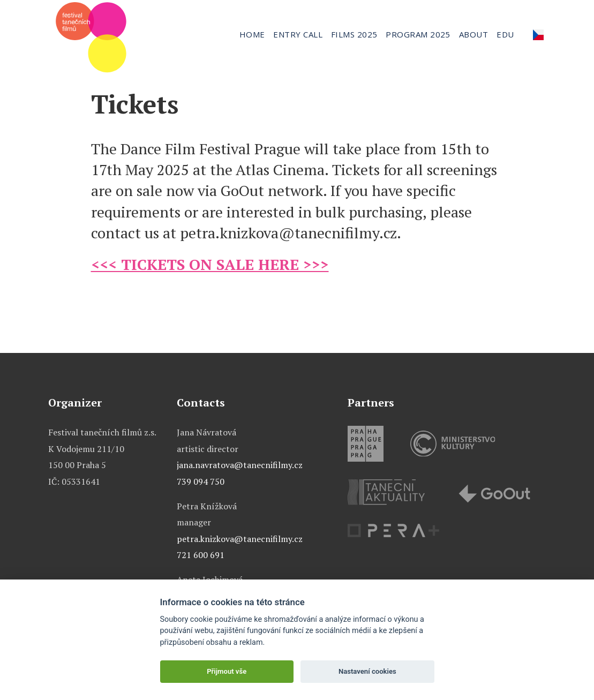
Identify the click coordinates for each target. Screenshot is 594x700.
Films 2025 (354, 34)
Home (252, 34)
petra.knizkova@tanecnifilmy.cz (240, 539)
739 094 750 (201, 481)
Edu (505, 34)
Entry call (298, 34)
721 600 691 (201, 555)
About (473, 34)
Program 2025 (418, 34)
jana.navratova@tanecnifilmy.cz (240, 465)
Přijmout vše (227, 671)
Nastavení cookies (367, 671)
